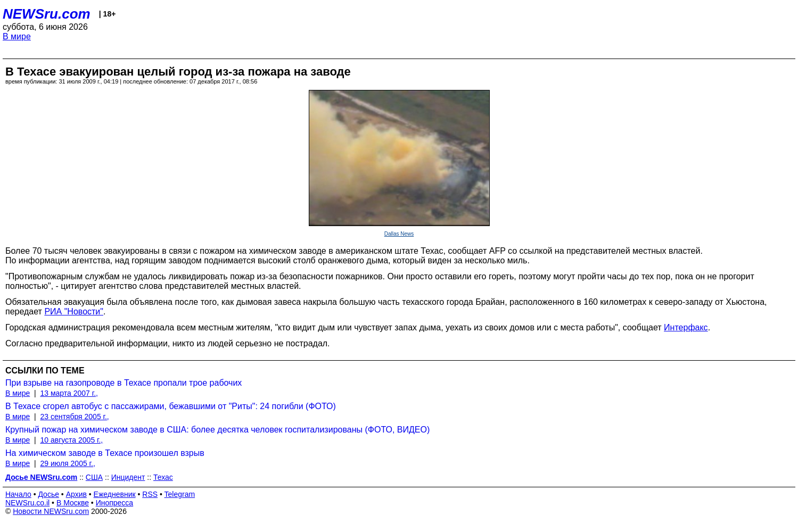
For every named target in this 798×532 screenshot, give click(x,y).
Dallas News (399, 234)
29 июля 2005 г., (67, 463)
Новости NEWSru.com (51, 511)
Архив (76, 494)
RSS (150, 494)
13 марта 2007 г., (69, 393)
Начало (18, 494)
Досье (48, 494)
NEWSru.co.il (27, 503)
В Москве (73, 503)
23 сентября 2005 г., (74, 417)
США (94, 477)
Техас (163, 477)
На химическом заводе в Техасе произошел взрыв (105, 453)
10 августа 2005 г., (71, 440)
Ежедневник (115, 494)
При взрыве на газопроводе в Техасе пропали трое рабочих (124, 383)
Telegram (180, 494)
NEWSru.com (47, 14)
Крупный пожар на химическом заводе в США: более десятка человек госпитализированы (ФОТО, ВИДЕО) (217, 430)
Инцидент (128, 477)
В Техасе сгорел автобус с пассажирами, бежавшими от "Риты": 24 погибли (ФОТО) (171, 406)
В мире (17, 36)
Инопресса (115, 503)
